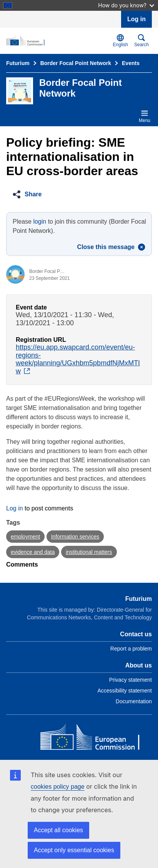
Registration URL (41, 340)
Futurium (18, 63)
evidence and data (33, 552)
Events (131, 63)
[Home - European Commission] (96, 739)
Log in (136, 19)
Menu (145, 116)
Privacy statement (131, 680)
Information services (75, 537)
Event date (31, 307)
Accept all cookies (58, 830)
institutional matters (89, 552)
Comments (22, 564)
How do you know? (126, 5)
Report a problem (131, 649)
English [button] (121, 41)
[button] (29, 194)
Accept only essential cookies (74, 850)
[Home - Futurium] (58, 41)
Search (141, 41)
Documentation (134, 701)
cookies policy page (58, 787)
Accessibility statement (125, 691)
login (40, 222)
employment (25, 537)
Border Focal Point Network (76, 63)
